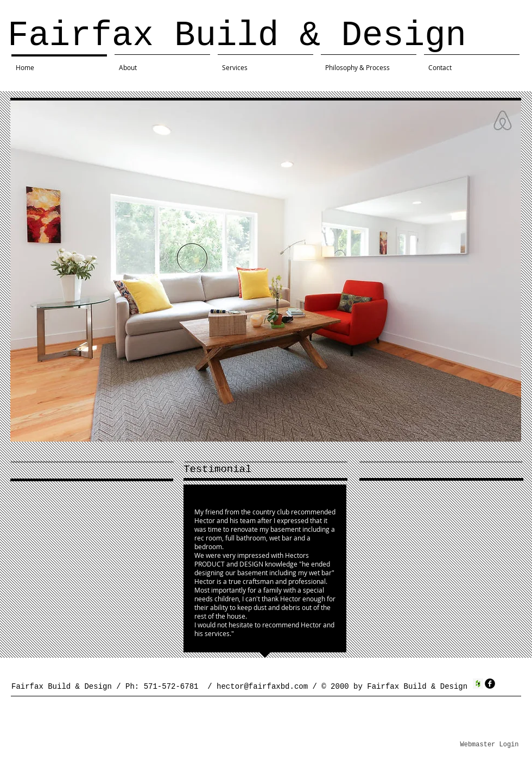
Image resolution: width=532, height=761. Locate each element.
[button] (266, 271)
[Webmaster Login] (489, 745)
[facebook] (490, 684)
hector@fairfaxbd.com (262, 687)
